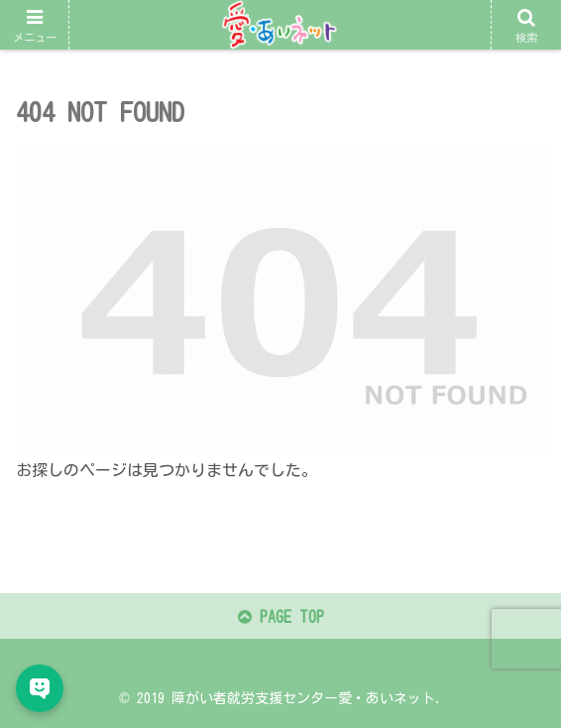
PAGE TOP (281, 617)
